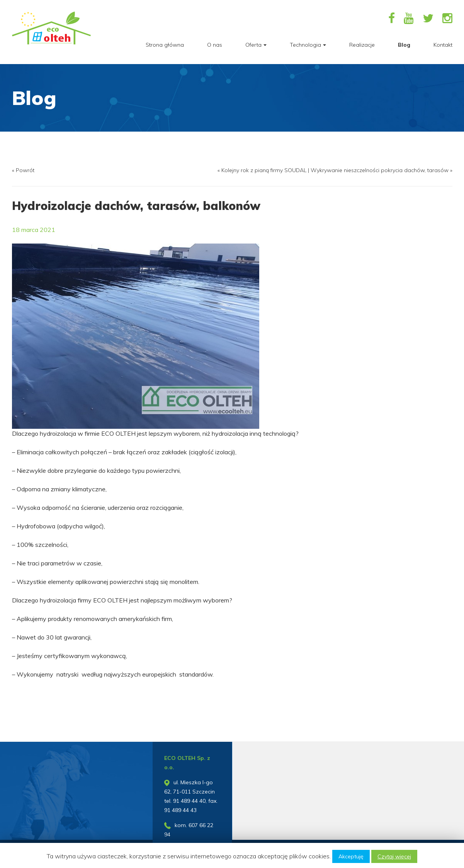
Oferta (256, 45)
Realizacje (362, 45)
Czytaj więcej (394, 856)
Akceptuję (351, 856)
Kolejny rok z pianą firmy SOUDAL (264, 170)
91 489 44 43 (180, 810)
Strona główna (165, 45)
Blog (404, 45)
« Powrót (23, 170)
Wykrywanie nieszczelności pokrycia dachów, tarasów (380, 170)
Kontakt (443, 45)
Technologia (308, 45)
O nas (215, 45)
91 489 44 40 (189, 801)
